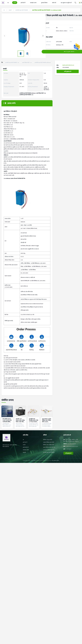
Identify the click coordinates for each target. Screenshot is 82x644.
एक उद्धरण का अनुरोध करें (66, 3)
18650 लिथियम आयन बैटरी (49, 442)
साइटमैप (24, 452)
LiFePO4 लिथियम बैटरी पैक (49, 450)
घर (8, 3)
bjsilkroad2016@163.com (68, 65)
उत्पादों (15, 3)
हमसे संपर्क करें (26, 447)
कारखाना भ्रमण (33, 3)
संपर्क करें (54, 3)
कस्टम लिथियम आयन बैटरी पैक (49, 447)
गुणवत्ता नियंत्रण (44, 3)
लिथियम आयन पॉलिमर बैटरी (49, 445)
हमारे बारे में (23, 3)
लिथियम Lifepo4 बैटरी (48, 440)
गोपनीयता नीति (26, 450)
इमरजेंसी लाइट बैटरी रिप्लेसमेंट (49, 452)
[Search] (75, 3)
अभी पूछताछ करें (68, 71)
